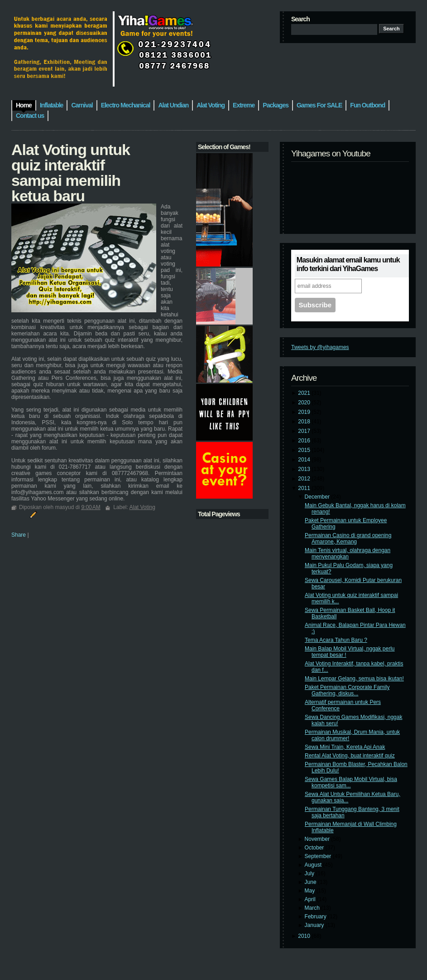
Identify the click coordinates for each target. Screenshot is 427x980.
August (314, 865)
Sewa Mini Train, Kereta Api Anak (345, 747)
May (311, 891)
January (315, 925)
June (311, 882)
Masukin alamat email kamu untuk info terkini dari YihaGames (348, 264)
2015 (305, 450)
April (311, 899)
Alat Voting (142, 507)
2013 (305, 469)
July (310, 873)
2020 (305, 403)
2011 (305, 488)
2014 (305, 460)
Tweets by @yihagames (320, 347)
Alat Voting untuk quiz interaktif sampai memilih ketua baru (71, 173)
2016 (305, 441)
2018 (305, 422)
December (318, 497)
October (315, 848)
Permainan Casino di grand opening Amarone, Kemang (348, 539)
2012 (305, 479)
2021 (305, 393)
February (316, 917)
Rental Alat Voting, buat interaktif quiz (350, 756)
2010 (305, 936)
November (318, 839)
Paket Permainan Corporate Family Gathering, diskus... (347, 690)
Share (19, 535)
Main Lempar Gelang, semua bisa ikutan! (354, 679)
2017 (305, 431)
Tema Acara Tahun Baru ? (336, 640)
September (319, 856)
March (313, 908)
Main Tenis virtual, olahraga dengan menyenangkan (348, 553)
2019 (305, 412)
